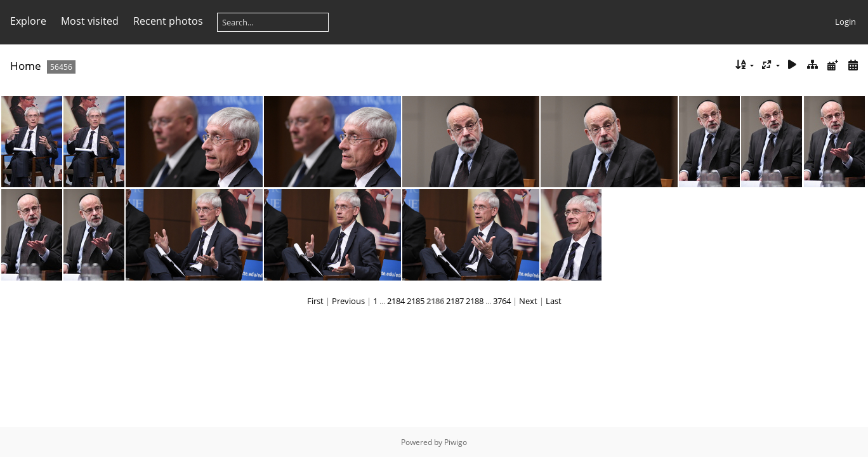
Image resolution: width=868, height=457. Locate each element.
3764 (502, 301)
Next (528, 301)
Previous (348, 301)
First (315, 301)
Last (554, 301)
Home (26, 66)
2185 (416, 301)
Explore (28, 21)
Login (845, 22)
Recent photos (168, 21)
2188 (475, 301)
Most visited (90, 21)
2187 (455, 301)
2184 (396, 301)
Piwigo (456, 442)
